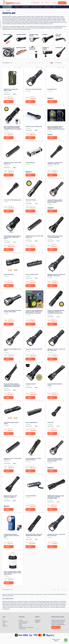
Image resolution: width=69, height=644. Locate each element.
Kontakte (21, 620)
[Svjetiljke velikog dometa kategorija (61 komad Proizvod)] (34, 35)
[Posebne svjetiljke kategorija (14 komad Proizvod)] (21, 48)
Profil (4, 623)
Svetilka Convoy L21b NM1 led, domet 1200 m (13, 350)
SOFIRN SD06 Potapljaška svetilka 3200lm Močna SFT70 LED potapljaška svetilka (56, 497)
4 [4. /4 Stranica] (35, 63)
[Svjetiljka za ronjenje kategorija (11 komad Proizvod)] (48, 48)
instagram (38, 629)
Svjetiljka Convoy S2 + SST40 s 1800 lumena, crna (13, 163)
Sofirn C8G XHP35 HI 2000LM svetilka (55, 385)
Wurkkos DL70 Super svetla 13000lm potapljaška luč (10, 496)
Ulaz (4, 620)
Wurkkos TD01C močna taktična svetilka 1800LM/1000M (55, 237)
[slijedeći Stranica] (39, 63)
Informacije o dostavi (37, 7)
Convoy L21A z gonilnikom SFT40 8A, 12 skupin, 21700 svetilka (13, 311)
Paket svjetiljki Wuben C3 (32, 422)
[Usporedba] (15, 68)
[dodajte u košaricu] (9, 102)
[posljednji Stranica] (42, 63)
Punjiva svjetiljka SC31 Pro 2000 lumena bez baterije (33, 459)
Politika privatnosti (23, 623)
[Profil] (54, 3)
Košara (4, 625)
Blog (54, 7)
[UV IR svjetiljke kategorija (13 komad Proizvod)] (7, 48)
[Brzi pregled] (20, 68)
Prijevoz (21, 625)
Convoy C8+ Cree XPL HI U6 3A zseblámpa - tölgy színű (55, 163)
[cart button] (62, 3)
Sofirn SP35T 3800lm (31, 200)
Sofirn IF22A (50, 422)
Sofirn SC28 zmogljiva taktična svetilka (11, 423)
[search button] (35, 3)
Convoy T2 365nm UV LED (32, 274)
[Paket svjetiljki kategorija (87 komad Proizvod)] (7, 34)
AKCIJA (17, 7)
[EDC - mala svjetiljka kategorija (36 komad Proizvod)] (61, 35)
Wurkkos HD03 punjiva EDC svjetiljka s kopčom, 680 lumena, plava (12, 536)
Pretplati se (55, 627)
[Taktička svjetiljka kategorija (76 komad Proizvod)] (21, 34)
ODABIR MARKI (25, 7)
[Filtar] (1, 24)
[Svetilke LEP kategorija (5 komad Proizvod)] (59, 48)
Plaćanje (21, 626)
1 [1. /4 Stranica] (27, 63)
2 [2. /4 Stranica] (29, 63)
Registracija (5, 622)
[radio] (52, 63)
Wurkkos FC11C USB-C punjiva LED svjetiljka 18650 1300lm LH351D (34, 535)
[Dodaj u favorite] (17, 68)
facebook (36, 629)
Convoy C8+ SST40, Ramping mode (12, 200)
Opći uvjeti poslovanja (24, 622)
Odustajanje (47, 7)
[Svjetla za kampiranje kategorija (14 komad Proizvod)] (34, 48)
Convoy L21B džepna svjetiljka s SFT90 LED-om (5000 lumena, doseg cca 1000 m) (55, 201)
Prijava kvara (38, 620)
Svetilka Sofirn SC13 (9, 274)
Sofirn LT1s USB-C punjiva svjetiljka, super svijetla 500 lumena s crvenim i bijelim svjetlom (13, 573)
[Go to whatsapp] (66, 640)
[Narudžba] (60, 63)
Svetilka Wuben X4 (52, 89)
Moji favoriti (5, 626)
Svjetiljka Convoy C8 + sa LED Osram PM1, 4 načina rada (56, 350)
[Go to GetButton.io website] (66, 643)
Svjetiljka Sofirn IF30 (31, 384)
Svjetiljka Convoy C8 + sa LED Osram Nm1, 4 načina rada (56, 535)
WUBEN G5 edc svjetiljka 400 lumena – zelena (11, 90)
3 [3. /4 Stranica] (32, 63)
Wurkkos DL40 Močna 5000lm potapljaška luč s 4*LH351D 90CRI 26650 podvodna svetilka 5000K (12, 385)
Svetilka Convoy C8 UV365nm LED (34, 127)
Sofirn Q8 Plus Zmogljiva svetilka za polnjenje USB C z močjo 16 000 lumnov (12, 237)
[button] (7, 7)
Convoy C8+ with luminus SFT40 (33, 89)
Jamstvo (37, 622)
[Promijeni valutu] (47, 3)
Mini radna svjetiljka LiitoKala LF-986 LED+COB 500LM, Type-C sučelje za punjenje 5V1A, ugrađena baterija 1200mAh (56, 128)
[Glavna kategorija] (3, 10)
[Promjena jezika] (43, 3)
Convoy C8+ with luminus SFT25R (34, 349)
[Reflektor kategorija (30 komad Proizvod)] (45, 34)
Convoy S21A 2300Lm (31, 496)
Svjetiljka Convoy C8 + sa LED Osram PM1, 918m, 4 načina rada (56, 275)
